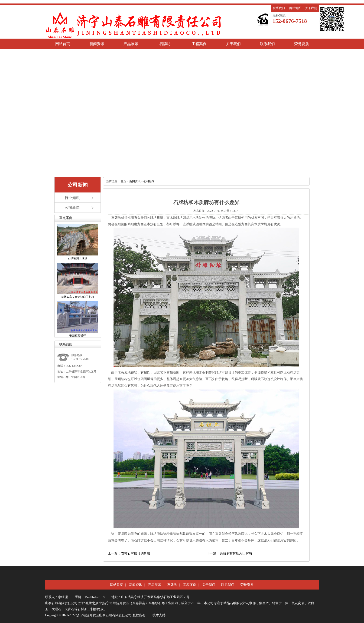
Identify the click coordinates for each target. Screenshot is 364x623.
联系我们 (279, 8)
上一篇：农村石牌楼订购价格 (129, 553)
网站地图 (295, 8)
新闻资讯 (97, 44)
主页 (123, 181)
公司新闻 (72, 207)
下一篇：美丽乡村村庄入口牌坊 (229, 553)
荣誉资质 (302, 44)
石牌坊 (165, 44)
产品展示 (131, 44)
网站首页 (63, 44)
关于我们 (311, 8)
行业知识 (72, 198)
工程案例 (199, 44)
